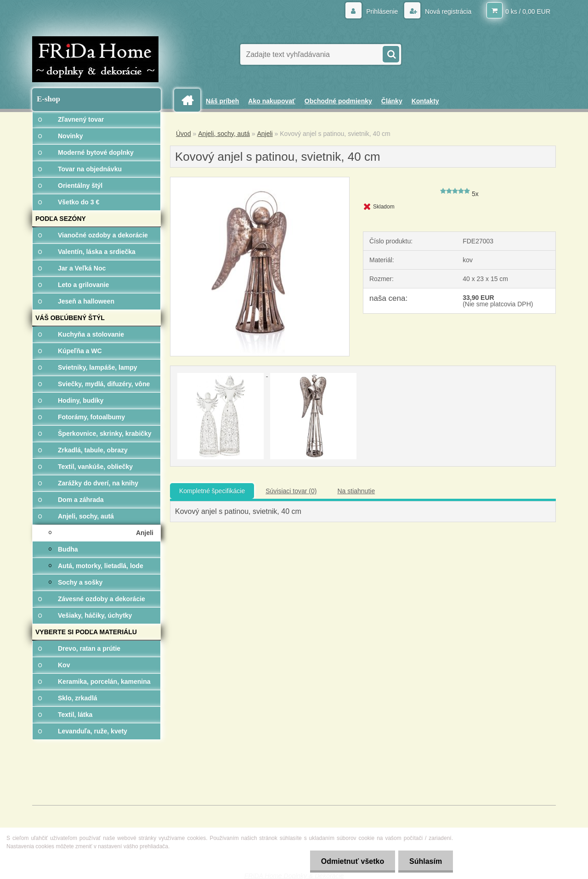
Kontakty (425, 101)
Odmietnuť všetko (351, 861)
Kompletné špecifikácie (212, 491)
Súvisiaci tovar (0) (291, 491)
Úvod (184, 134)
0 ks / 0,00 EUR (528, 11)
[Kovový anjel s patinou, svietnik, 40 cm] (260, 180)
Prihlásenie (382, 11)
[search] (390, 53)
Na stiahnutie (356, 491)
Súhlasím (425, 861)
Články (392, 101)
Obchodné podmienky (338, 101)
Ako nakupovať (271, 101)
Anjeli (265, 134)
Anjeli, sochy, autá (224, 134)
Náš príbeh (222, 101)
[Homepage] (191, 100)
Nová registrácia (447, 11)
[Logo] (95, 59)
